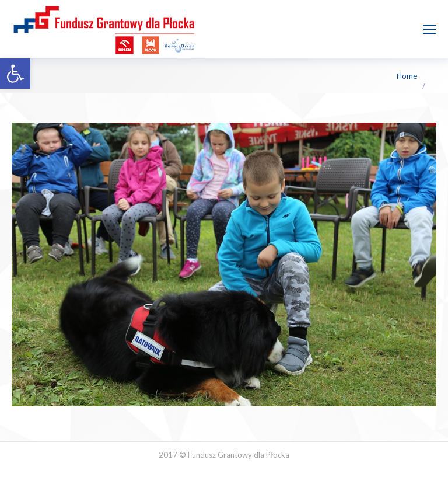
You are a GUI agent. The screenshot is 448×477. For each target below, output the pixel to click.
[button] (15, 74)
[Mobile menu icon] (429, 29)
